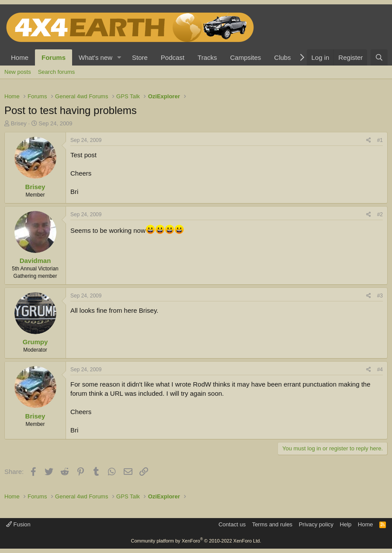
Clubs (282, 57)
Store (140, 57)
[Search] (379, 57)
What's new (95, 57)
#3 (380, 296)
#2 (380, 214)
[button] (119, 57)
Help (346, 524)
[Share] (369, 140)
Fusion (18, 524)
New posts (18, 72)
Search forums (57, 72)
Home (20, 57)
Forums (54, 57)
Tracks (207, 57)
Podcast (173, 57)
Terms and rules (272, 524)
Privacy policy (316, 524)
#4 (380, 370)
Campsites (245, 57)
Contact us (232, 524)
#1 (380, 140)
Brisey (19, 123)
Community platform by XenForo (196, 541)
